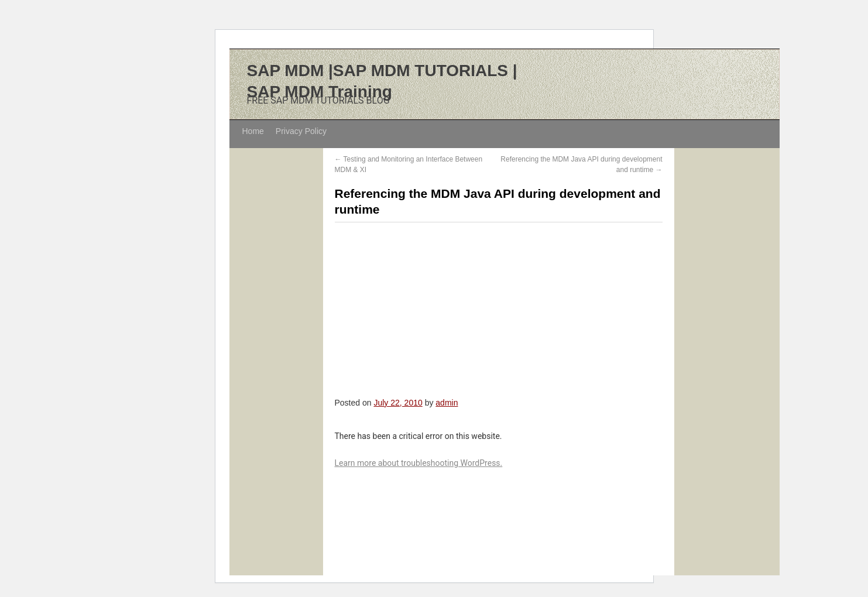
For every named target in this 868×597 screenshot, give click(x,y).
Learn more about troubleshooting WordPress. (419, 463)
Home (253, 131)
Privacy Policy (301, 131)
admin (447, 403)
